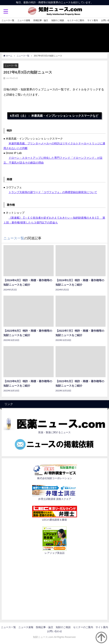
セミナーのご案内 (76, 20)
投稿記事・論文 (41, 20)
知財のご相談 (58, 20)
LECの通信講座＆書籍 (54, 520)
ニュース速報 (24, 20)
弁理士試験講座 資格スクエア (55, 499)
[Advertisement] (54, 587)
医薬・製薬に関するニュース (54, 432)
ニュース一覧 (8, 20)
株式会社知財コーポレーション (55, 478)
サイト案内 (93, 20)
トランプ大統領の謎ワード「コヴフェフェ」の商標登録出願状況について (53, 192)
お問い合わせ (55, 631)
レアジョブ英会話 (55, 553)
